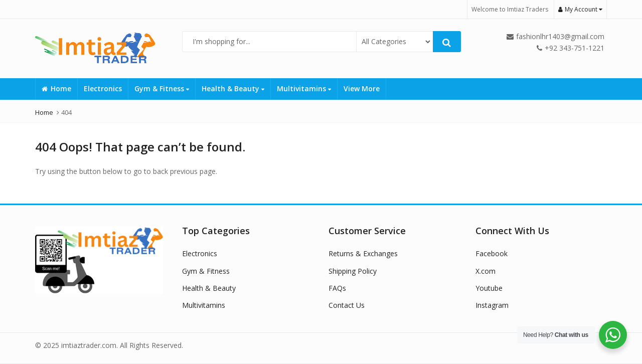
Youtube (489, 288)
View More (362, 88)
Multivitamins (304, 88)
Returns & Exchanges (363, 253)
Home (56, 88)
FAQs (337, 288)
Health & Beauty (233, 88)
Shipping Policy (353, 271)
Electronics (103, 88)
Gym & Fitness (162, 88)
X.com (486, 271)
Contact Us (347, 305)
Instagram (492, 305)
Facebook (492, 253)
